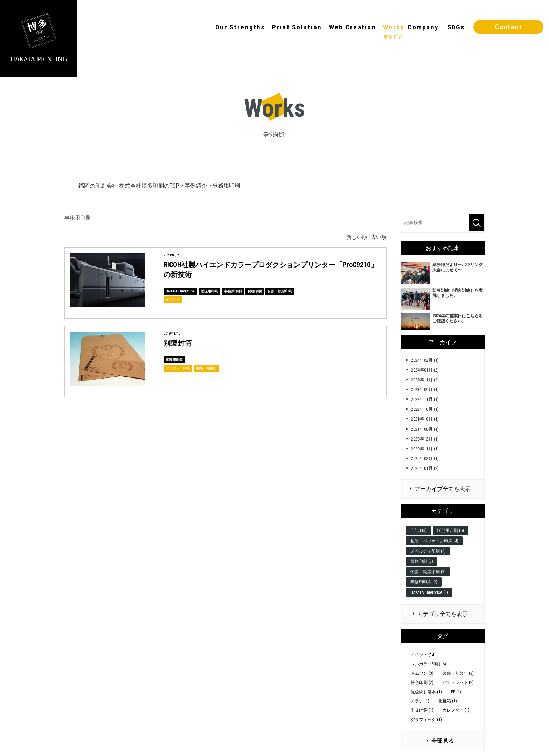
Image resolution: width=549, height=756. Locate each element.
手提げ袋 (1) (422, 710)
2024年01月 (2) (425, 370)
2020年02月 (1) (425, 459)
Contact (508, 27)
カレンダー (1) (456, 710)
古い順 (379, 237)
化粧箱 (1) (448, 701)
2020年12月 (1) (425, 439)
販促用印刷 (209, 291)
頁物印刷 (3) (422, 561)
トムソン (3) (422, 673)
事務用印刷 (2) (424, 582)
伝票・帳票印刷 (280, 291)
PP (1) (456, 692)
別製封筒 (178, 343)
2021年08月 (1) (425, 429)
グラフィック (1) (426, 720)
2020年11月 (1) (425, 449)
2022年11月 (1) (425, 399)
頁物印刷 (255, 291)
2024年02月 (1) (425, 360)
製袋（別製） (207, 368)
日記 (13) (419, 530)
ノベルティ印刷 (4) (428, 551)
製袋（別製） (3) (458, 673)
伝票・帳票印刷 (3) (428, 572)
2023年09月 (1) (425, 390)
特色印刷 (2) (422, 682)
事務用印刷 (233, 291)
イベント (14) (423, 655)
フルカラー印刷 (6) (428, 664)
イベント (173, 300)
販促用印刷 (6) (450, 530)
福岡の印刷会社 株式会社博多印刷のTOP (129, 186)
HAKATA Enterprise (180, 291)
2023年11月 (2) (425, 380)
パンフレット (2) (458, 682)
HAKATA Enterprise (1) (429, 592)
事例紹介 (196, 186)
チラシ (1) (420, 701)
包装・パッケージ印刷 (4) (434, 541)
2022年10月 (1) (425, 409)
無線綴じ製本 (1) (426, 692)
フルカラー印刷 (178, 368)
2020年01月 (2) (425, 468)
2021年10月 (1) (425, 419)
